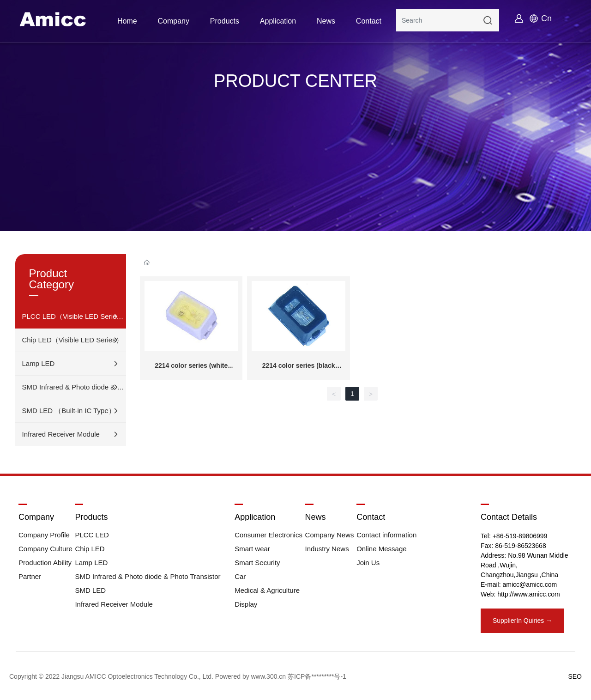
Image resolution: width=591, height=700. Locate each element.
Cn (546, 18)
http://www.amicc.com (528, 594)
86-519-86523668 (521, 546)
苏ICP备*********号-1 (317, 676)
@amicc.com (538, 584)
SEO (575, 676)
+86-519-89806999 (520, 536)
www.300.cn (268, 676)
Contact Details (509, 517)
